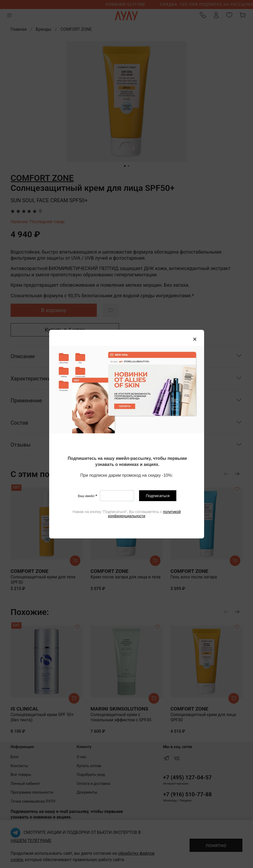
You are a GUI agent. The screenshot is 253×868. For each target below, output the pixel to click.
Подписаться (158, 496)
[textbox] (127, 462)
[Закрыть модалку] (195, 339)
